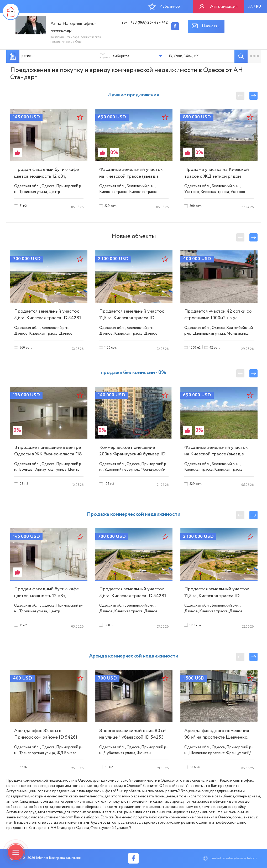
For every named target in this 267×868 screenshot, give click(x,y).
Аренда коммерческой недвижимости (134, 656)
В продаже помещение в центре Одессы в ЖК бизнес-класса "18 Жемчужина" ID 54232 (48, 454)
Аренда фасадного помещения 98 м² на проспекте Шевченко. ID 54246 (217, 737)
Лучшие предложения (133, 95)
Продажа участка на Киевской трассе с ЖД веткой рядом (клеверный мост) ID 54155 (217, 176)
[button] (139, 56)
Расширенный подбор (254, 56)
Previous (240, 96)
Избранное (164, 6)
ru (258, 7)
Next (254, 96)
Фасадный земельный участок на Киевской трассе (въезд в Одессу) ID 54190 (131, 176)
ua (250, 7)
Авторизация (224, 7)
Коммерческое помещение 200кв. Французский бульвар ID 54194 (132, 454)
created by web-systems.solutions (234, 858)
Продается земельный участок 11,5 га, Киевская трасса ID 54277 (132, 318)
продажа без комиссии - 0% (133, 373)
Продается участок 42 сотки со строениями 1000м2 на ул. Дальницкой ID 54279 (218, 318)
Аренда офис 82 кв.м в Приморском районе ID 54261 (46, 734)
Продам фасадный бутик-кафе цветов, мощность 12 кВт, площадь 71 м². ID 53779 (46, 176)
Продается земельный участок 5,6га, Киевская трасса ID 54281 (48, 315)
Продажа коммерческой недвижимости (134, 514)
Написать (211, 26)
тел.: (145, 23)
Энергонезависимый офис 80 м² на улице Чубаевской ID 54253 (132, 734)
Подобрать (241, 56)
